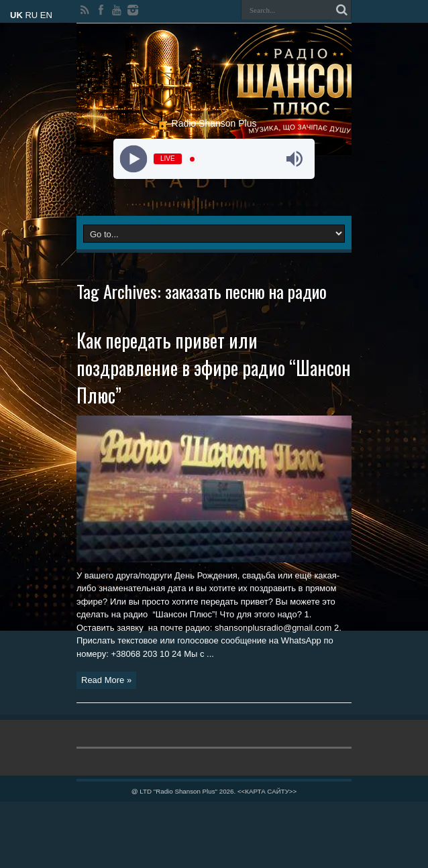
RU (31, 15)
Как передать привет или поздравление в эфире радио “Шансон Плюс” (214, 368)
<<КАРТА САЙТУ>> (267, 791)
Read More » (106, 680)
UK (16, 15)
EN (46, 15)
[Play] (134, 159)
